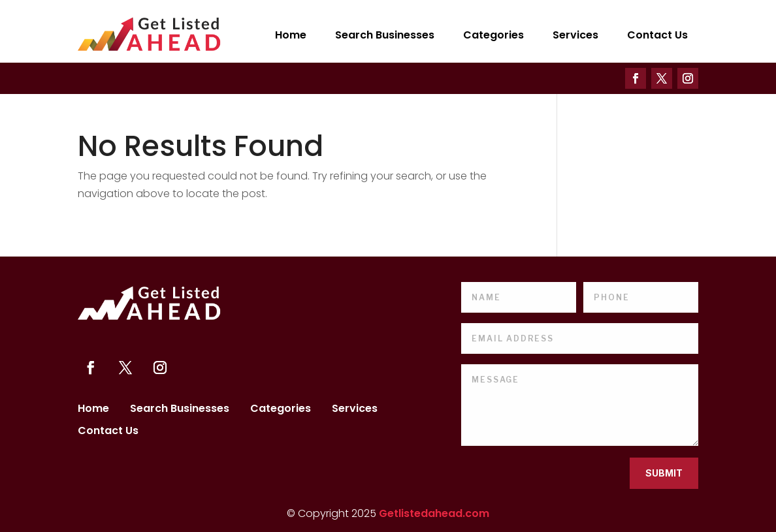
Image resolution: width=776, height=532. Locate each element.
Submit (664, 473)
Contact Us (657, 35)
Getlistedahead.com (434, 513)
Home (291, 35)
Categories (493, 35)
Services (575, 35)
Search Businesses (385, 35)
